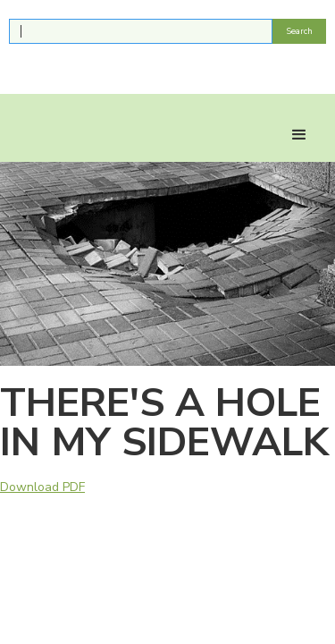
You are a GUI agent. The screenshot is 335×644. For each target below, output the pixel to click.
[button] (299, 135)
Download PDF (42, 487)
